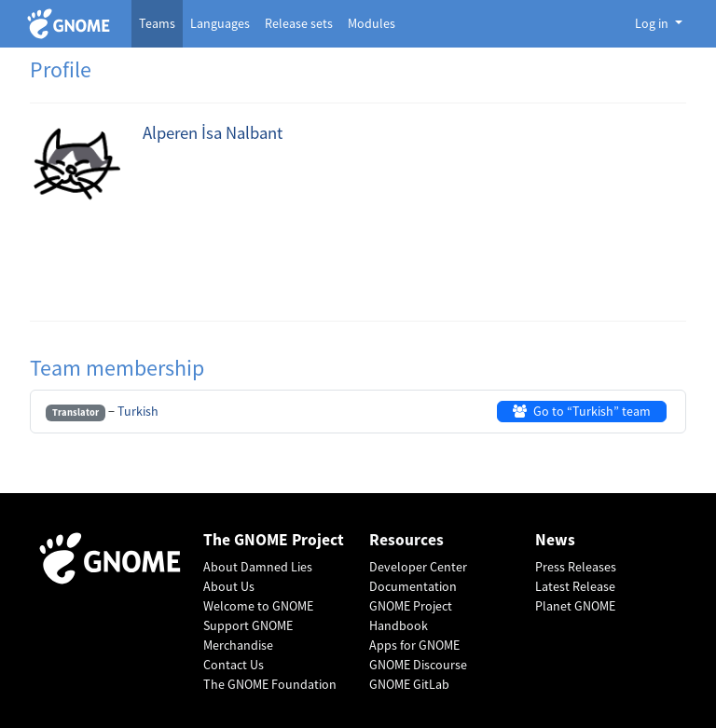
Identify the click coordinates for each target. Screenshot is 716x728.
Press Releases (576, 567)
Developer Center (418, 567)
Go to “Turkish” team (582, 411)
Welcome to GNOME (258, 606)
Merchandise (238, 645)
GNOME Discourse (418, 665)
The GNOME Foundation (270, 684)
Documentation (413, 586)
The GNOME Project (274, 540)
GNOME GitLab (409, 684)
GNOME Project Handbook (411, 616)
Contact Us (234, 665)
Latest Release (575, 586)
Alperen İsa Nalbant (213, 133)
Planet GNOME (575, 606)
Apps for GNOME (414, 645)
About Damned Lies (258, 567)
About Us (229, 586)
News (555, 540)
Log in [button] (653, 23)
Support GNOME (248, 625)
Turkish (138, 411)
